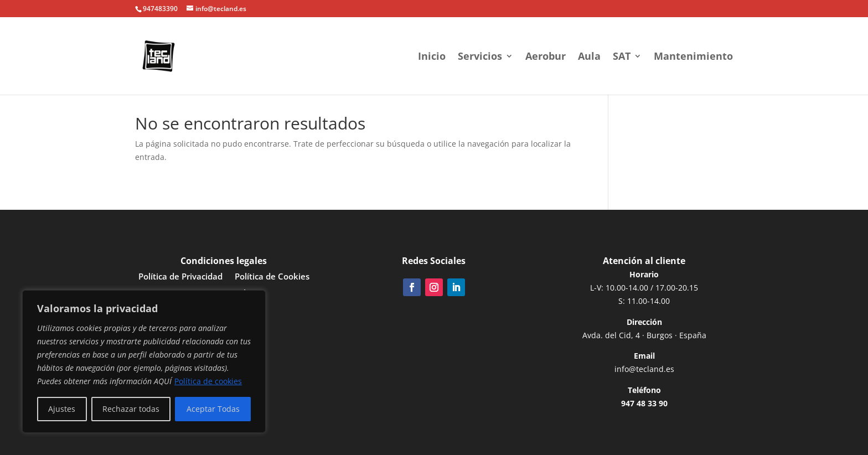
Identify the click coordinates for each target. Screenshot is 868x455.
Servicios (480, 57)
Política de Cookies (272, 277)
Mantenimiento (693, 57)
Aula (589, 57)
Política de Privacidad (180, 277)
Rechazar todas (131, 409)
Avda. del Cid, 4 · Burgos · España (644, 335)
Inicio (432, 57)
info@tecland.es (644, 369)
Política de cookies (208, 381)
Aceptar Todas (213, 409)
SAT (622, 57)
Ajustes (62, 409)
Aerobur (546, 57)
